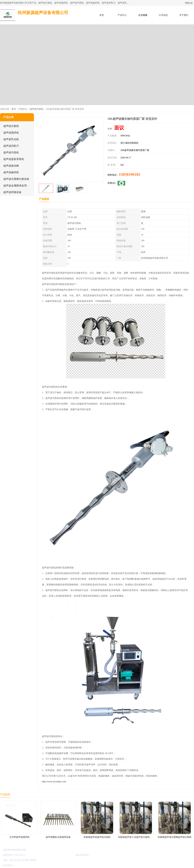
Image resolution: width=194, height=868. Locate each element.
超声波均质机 (37, 109)
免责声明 (32, 865)
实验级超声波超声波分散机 (97, 837)
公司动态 (163, 15)
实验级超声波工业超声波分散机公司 (136, 837)
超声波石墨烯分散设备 (16, 179)
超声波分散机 (11, 126)
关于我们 (184, 15)
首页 (102, 15)
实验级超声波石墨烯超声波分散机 (175, 837)
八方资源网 (21, 865)
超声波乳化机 (11, 139)
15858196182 (129, 174)
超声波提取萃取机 (14, 159)
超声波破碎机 (11, 172)
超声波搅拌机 (11, 133)
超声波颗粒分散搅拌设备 (58, 837)
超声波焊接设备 (12, 192)
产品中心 (122, 15)
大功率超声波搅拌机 (19, 837)
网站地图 (53, 865)
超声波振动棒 (11, 166)
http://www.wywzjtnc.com (54, 782)
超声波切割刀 (11, 146)
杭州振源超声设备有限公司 (61, 855)
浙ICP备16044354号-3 (36, 855)
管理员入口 (42, 865)
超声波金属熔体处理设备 (18, 186)
